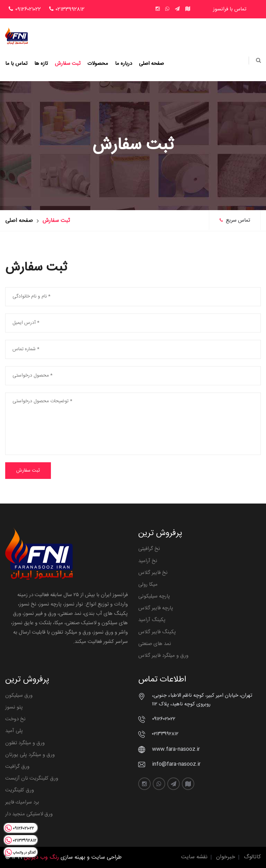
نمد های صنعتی (155, 644)
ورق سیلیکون (19, 695)
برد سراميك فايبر (22, 802)
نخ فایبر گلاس (153, 573)
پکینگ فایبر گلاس (157, 632)
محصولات (98, 64)
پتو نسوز (14, 707)
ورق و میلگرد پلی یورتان (30, 755)
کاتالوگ (252, 857)
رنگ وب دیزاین (41, 857)
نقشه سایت (194, 857)
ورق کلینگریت (20, 790)
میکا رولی (148, 585)
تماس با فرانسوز (230, 9)
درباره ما (123, 64)
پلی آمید (14, 731)
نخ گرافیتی (149, 549)
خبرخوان (226, 857)
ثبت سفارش (68, 64)
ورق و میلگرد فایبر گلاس (163, 656)
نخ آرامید (148, 561)
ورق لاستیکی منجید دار (29, 814)
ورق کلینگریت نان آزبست (32, 778)
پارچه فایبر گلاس (156, 608)
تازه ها (41, 64)
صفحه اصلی (151, 64)
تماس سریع (235, 220)
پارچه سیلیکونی (154, 596)
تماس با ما (16, 64)
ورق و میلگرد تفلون (25, 743)
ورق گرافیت (17, 767)
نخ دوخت (15, 719)
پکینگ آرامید (152, 620)
